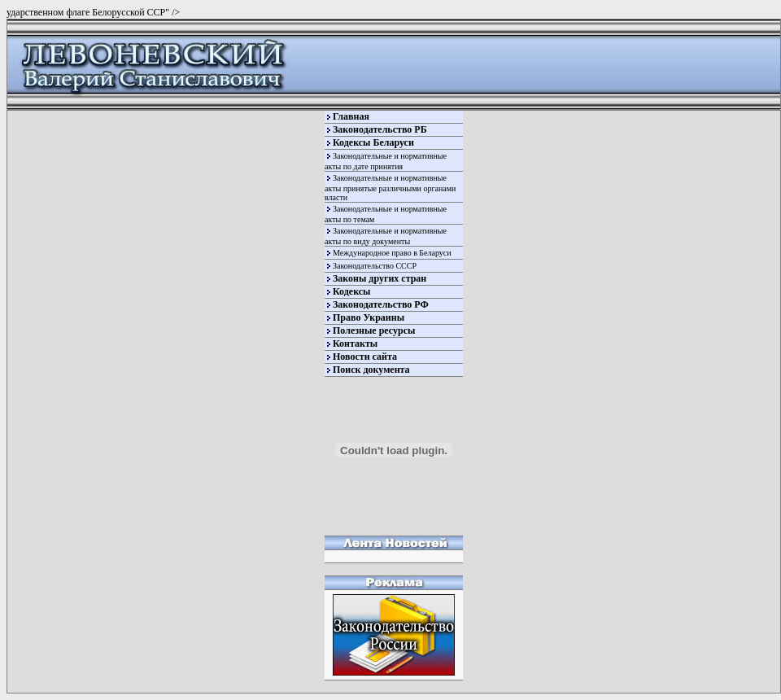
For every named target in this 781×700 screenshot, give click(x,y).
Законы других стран (380, 278)
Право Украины (369, 317)
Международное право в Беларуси (392, 253)
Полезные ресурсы (374, 330)
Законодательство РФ (381, 304)
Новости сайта (365, 357)
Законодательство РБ (380, 129)
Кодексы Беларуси (373, 142)
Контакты (355, 343)
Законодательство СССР (375, 266)
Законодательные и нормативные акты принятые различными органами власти (390, 188)
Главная (351, 116)
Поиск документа (371, 370)
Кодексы (351, 291)
